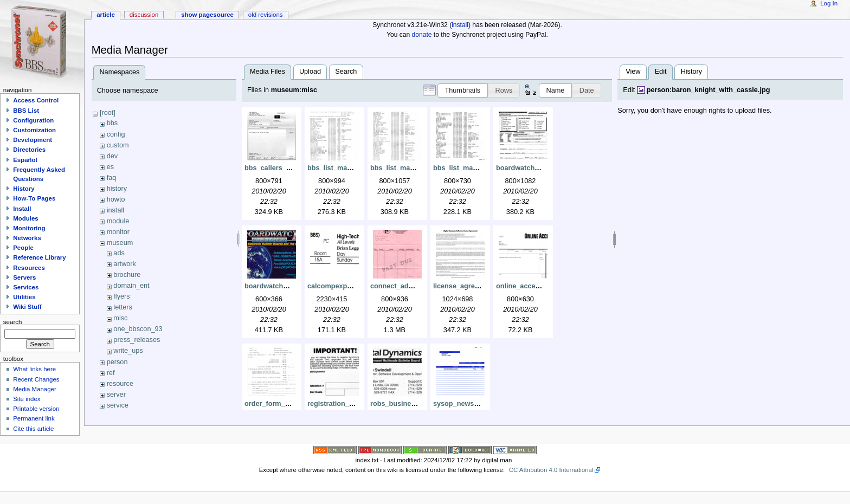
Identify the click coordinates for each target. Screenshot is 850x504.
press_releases (137, 340)
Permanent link (34, 418)
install (460, 25)
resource (120, 384)
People (23, 248)
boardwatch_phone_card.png (292, 286)
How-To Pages (34, 198)
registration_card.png (343, 404)
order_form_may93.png (283, 404)
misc (120, 318)
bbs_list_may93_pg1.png (348, 168)
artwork (125, 264)
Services (26, 287)
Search (346, 72)
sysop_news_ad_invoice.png (481, 404)
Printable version (36, 409)
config (116, 134)
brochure (127, 275)
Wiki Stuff (27, 307)
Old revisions (266, 15)
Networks (27, 238)
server (116, 395)
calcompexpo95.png (340, 286)
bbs (112, 123)
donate (422, 35)
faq (112, 178)
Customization (34, 130)
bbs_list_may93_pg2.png (411, 168)
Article (106, 15)
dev (112, 156)
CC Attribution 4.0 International (551, 470)
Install (22, 209)
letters (123, 307)
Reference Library (39, 257)
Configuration (33, 120)
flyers (121, 296)
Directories (29, 150)
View (633, 72)
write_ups (128, 351)
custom (118, 145)
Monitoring (29, 228)
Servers (24, 277)
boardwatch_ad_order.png (539, 168)
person (117, 362)
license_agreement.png (471, 286)
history (117, 189)
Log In (829, 3)
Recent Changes (36, 379)
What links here (34, 369)
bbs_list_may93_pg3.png (474, 168)
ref (111, 373)
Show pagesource (207, 15)
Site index (27, 399)
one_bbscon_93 (138, 329)
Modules (25, 218)
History (691, 72)
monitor (118, 232)
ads (119, 253)
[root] (108, 113)
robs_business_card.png (411, 404)
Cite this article (33, 429)
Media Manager (35, 389)
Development (33, 140)
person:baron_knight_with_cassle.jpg (709, 90)
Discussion (144, 15)
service (118, 405)
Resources (29, 268)
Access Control (36, 100)
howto (116, 199)
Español (25, 160)
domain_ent (131, 286)
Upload (310, 72)
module (118, 221)
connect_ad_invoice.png (410, 286)
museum (120, 243)
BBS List (26, 111)
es (110, 167)
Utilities (24, 297)
